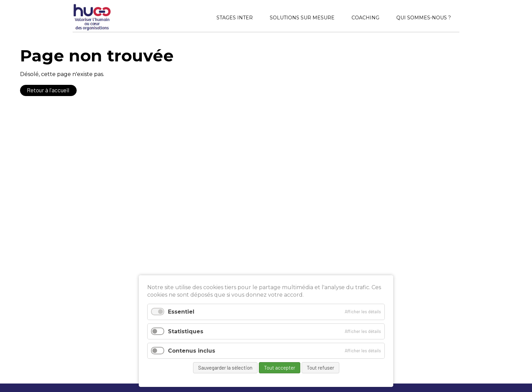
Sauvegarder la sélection (225, 368)
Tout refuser (320, 368)
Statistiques (186, 331)
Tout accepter (280, 368)
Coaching (365, 18)
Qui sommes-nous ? (424, 18)
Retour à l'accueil (48, 90)
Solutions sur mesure (302, 18)
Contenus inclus (192, 351)
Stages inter (235, 18)
